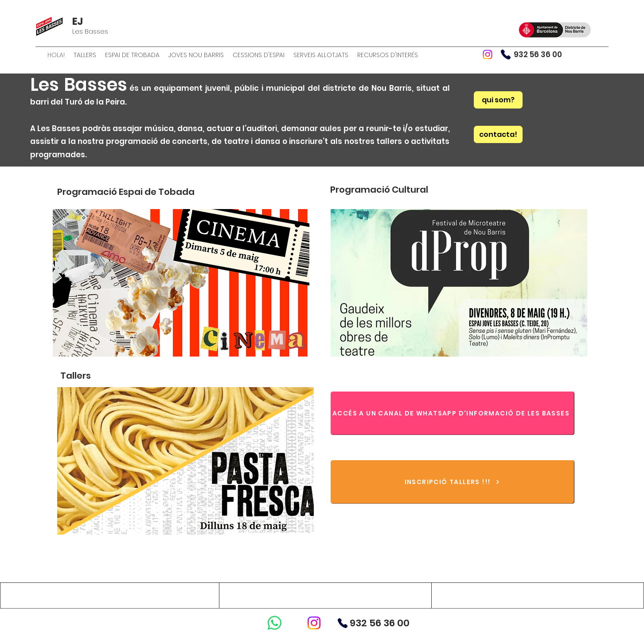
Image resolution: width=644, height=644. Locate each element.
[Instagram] (488, 54)
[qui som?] (498, 100)
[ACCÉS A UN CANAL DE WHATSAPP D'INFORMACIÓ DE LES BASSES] (453, 413)
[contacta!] (498, 134)
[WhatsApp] (275, 623)
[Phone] (506, 54)
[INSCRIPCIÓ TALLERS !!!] (453, 482)
